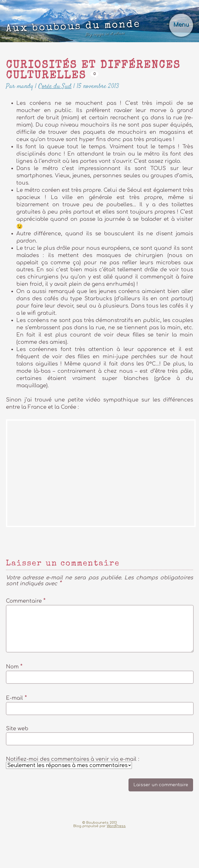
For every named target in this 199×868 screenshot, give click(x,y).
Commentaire (26, 626)
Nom (14, 700)
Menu (178, 36)
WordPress (116, 864)
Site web (17, 765)
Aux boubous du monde (76, 43)
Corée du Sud (64, 111)
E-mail (16, 733)
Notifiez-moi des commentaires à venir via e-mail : (73, 799)
